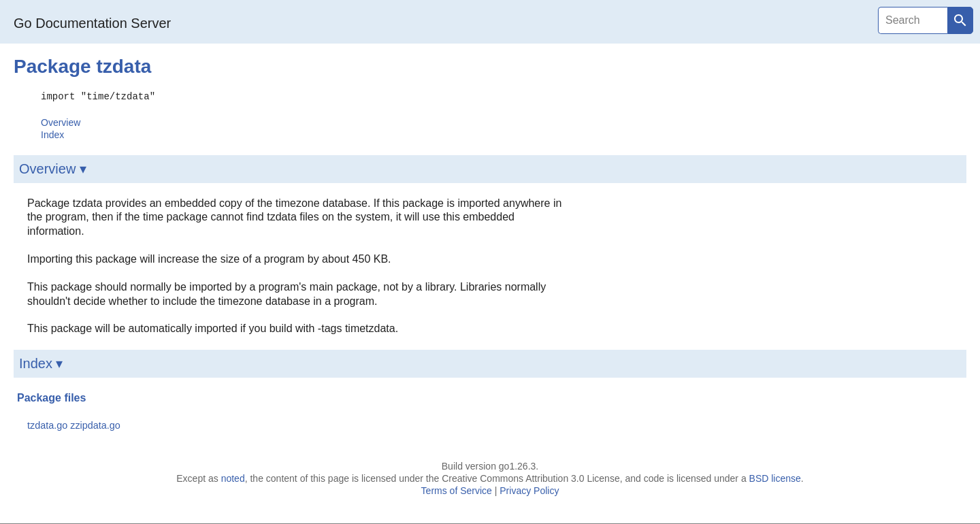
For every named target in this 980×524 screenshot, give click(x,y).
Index (52, 134)
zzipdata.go (95, 425)
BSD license (775, 478)
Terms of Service (457, 490)
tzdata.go (47, 425)
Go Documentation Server (92, 23)
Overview (61, 122)
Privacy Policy (529, 490)
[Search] (913, 20)
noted (233, 478)
